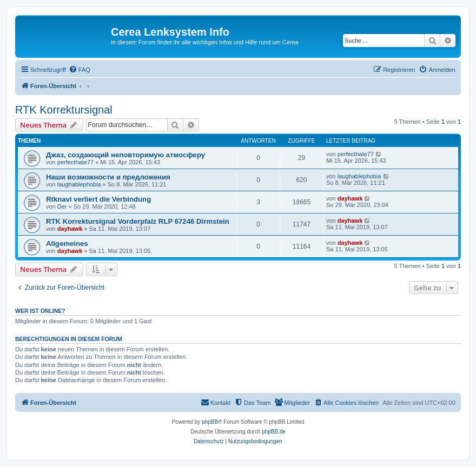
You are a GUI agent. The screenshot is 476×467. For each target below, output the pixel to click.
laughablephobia (79, 184)
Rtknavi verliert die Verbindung (98, 199)
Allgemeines (67, 243)
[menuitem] (80, 70)
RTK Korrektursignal (64, 110)
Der (62, 206)
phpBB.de (274, 432)
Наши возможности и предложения (108, 177)
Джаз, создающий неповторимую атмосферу (125, 155)
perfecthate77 (75, 162)
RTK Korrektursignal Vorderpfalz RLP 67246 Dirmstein (138, 221)
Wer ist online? (40, 311)
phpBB (210, 422)
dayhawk (350, 198)
